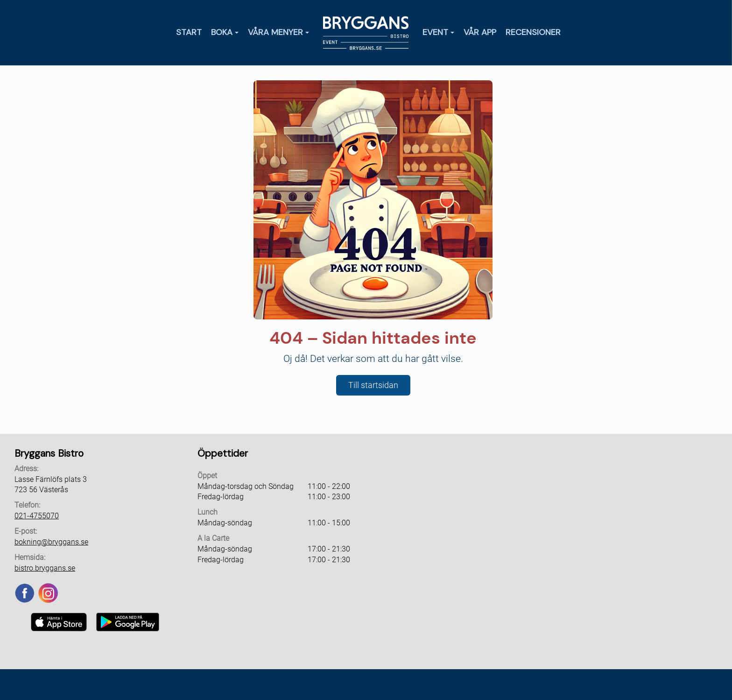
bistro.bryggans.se (45, 568)
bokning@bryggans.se (51, 542)
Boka (225, 32)
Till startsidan (373, 385)
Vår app (480, 32)
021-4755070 (37, 516)
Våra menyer (278, 32)
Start (189, 32)
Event (438, 32)
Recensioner (533, 32)
